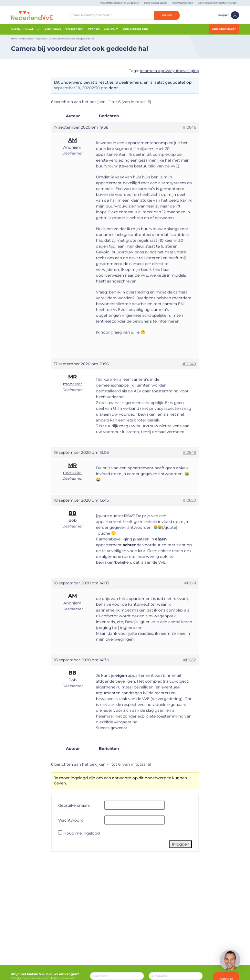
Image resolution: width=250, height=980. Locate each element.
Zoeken (167, 15)
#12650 (189, 500)
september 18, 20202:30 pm (81, 88)
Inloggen (229, 15)
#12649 (189, 452)
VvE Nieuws (53, 29)
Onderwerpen (27, 39)
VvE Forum (111, 29)
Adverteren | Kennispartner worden (217, 3)
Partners (94, 29)
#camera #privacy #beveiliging (170, 71)
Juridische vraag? (224, 29)
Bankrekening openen (156, 3)
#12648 (189, 364)
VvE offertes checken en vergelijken (120, 3)
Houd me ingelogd (82, 833)
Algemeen (41, 39)
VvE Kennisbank (26, 29)
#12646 (189, 127)
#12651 (190, 583)
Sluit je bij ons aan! (135, 29)
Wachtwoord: (71, 820)
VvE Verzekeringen (183, 3)
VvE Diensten (74, 29)
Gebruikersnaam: (75, 805)
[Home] (32, 15)
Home (14, 39)
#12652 (190, 660)
